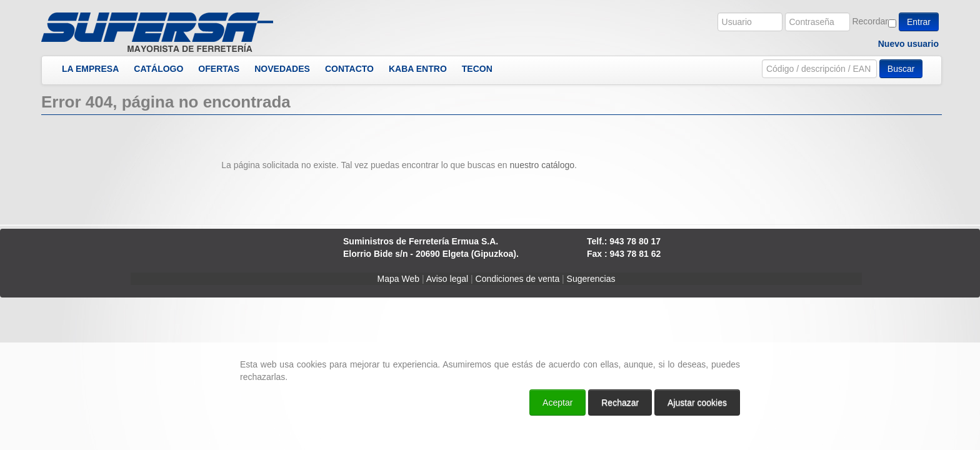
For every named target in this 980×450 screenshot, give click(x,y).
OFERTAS (219, 69)
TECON (477, 69)
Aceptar (557, 402)
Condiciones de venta (518, 279)
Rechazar (620, 402)
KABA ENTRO (418, 69)
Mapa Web (398, 279)
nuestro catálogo (542, 165)
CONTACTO (349, 69)
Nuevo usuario (908, 44)
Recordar (870, 21)
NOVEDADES (282, 69)
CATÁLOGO (158, 69)
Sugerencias (591, 279)
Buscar (901, 69)
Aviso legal (447, 279)
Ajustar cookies (697, 402)
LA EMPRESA (90, 69)
